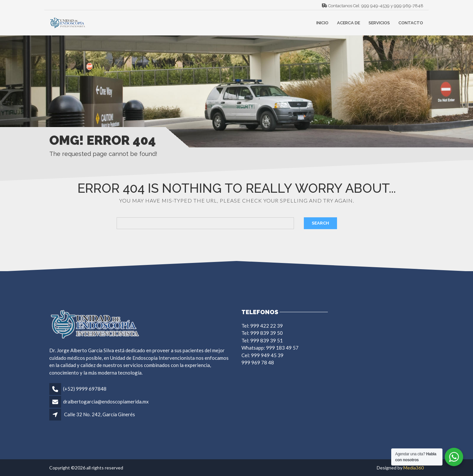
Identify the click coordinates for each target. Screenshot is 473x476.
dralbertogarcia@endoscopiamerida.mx (106, 401)
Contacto (411, 23)
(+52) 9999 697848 (85, 389)
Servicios (379, 23)
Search (320, 223)
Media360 (414, 468)
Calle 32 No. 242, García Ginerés (100, 414)
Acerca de (349, 23)
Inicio (322, 23)
